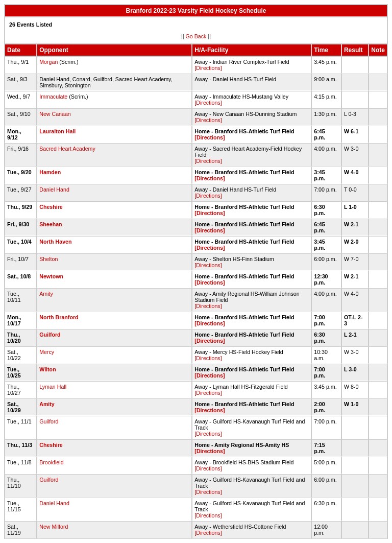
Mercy (47, 352)
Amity (46, 294)
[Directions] (208, 68)
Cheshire (51, 207)
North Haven (55, 242)
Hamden (50, 172)
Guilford (50, 335)
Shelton (48, 259)
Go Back (196, 36)
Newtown (51, 276)
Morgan (48, 62)
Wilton (47, 369)
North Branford (59, 317)
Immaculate (53, 97)
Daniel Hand (54, 190)
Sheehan (51, 224)
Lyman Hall (53, 387)
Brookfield (51, 462)
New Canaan (55, 114)
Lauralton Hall (57, 131)
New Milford (54, 527)
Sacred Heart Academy (67, 149)
